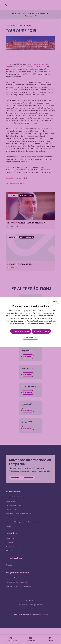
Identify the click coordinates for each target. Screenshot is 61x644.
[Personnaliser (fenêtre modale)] (31, 338)
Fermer (53, 301)
